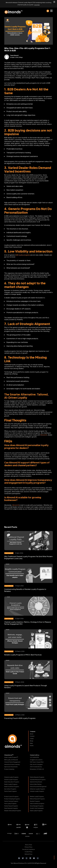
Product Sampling (9, 768)
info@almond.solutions (36, 759)
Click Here (37, 4)
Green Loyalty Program (11, 757)
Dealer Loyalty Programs (11, 784)
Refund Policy (28, 853)
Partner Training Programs (11, 801)
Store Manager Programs (37, 805)
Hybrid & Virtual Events (36, 781)
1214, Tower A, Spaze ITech (37, 761)
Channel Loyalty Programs (11, 776)
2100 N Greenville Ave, (36, 766)
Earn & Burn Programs (10, 788)
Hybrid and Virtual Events (11, 766)
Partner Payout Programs (11, 805)
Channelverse (9, 754)
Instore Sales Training (36, 784)
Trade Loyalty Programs (36, 810)
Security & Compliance (28, 849)
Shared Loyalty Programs (11, 779)
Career (32, 738)
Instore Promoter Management (38, 786)
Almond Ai (44, 434)
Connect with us (35, 754)
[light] (48, 10)
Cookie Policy (28, 851)
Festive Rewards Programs (37, 776)
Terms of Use (28, 844)
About (32, 733)
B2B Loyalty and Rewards (11, 759)
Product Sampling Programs (12, 798)
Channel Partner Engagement (12, 761)
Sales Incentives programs (37, 803)
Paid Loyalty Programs (10, 803)
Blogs (32, 740)
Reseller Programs (35, 801)
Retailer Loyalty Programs (37, 796)
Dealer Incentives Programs (12, 786)
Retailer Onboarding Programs (13, 810)
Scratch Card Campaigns (37, 808)
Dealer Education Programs (12, 781)
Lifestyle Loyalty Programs (37, 791)
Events (32, 745)
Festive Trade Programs (11, 791)
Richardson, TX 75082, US (37, 768)
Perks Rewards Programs (11, 808)
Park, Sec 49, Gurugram (36, 764)
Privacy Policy (28, 846)
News (31, 742)
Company (33, 731)
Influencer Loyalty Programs (37, 788)
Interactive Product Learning (12, 764)
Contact (32, 735)
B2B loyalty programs (23, 254)
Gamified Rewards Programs (38, 779)
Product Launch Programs (11, 796)
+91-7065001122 (34, 757)
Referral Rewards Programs (37, 798)
